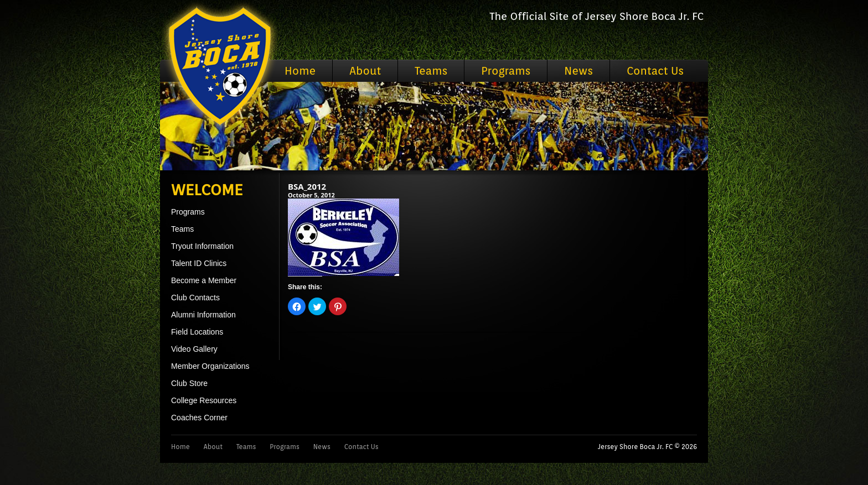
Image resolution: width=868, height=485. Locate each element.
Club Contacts (195, 298)
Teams (431, 71)
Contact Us (655, 71)
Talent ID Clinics (199, 263)
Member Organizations (210, 366)
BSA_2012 (307, 186)
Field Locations (197, 332)
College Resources (204, 400)
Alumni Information (203, 315)
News (578, 71)
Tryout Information (202, 246)
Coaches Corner (199, 418)
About (365, 71)
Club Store (189, 383)
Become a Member (204, 280)
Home (300, 71)
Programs (506, 71)
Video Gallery (194, 349)
